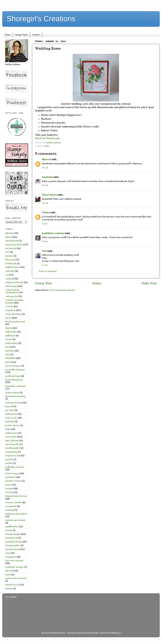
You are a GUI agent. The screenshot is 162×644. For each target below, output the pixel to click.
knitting (10, 422)
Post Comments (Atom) (62, 290)
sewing (9, 510)
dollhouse (10, 336)
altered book (12, 241)
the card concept (14, 561)
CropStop (10, 310)
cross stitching (13, 314)
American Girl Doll (15, 245)
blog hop (10, 260)
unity (8, 575)
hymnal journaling (15, 396)
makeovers (11, 433)
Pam (44, 251)
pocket (9, 463)
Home (8, 35)
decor (8, 318)
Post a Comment (48, 271)
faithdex (10, 351)
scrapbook (11, 506)
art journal (11, 248)
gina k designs (13, 366)
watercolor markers (16, 578)
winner (9, 589)
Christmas (11, 286)
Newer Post (43, 283)
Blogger (116, 633)
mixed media (12, 444)
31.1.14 (45, 168)
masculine (11, 437)
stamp (9, 530)
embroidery (12, 343)
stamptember (13, 545)
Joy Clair (10, 410)
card (8, 275)
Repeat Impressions (16, 496)
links (8, 429)
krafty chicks (12, 425)
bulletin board (13, 267)
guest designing (14, 380)
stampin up (12, 538)
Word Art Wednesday (47, 138)
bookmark (11, 263)
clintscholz (92, 633)
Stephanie (47, 177)
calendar (10, 271)
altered (9, 237)
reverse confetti (14, 502)
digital (9, 328)
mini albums (12, 441)
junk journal (12, 414)
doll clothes (11, 332)
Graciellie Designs (15, 370)
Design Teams (21, 35)
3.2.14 (45, 265)
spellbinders (12, 527)
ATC (7, 252)
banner (9, 256)
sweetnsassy (12, 549)
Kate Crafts (11, 418)
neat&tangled (13, 448)
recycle (9, 492)
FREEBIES (10, 358)
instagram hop (13, 403)
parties (9, 459)
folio (8, 354)
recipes (9, 488)
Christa (46, 212)
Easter (9, 339)
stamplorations (14, 542)
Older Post (149, 283)
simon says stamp (15, 520)
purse (8, 485)
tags (8, 553)
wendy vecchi (12, 585)
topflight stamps (14, 567)
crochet (9, 306)
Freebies (36, 35)
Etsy (8, 347)
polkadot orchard (15, 467)
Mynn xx (46, 159)
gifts (8, 362)
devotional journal (15, 322)
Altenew (10, 233)
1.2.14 (45, 224)
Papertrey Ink (13, 456)
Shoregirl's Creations (41, 19)
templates (11, 557)
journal (9, 406)
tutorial (9, 571)
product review (13, 481)
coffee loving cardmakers (12, 291)
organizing (11, 452)
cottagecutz (12, 296)
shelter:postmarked (16, 514)
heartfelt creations (15, 386)
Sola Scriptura (49, 195)
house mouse (12, 393)
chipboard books (14, 282)
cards (46, 146)
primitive (10, 477)
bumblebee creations (53, 233)
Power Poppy (12, 473)
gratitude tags (13, 376)
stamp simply (13, 534)
